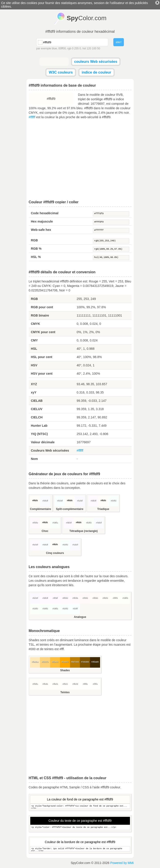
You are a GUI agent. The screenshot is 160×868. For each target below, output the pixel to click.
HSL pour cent (42, 357)
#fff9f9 (85, 598)
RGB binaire (40, 315)
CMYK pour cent (43, 332)
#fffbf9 (95, 598)
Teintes (65, 692)
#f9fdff (45, 544)
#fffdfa (35, 684)
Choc (45, 531)
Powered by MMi (122, 863)
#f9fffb (55, 608)
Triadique (103, 509)
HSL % (36, 257)
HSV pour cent (42, 374)
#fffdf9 (111, 214)
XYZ (34, 384)
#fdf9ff (93, 501)
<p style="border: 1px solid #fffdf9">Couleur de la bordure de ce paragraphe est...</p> (80, 849)
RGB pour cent (42, 307)
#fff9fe (35, 523)
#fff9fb (75, 598)
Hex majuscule (42, 221)
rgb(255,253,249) (111, 241)
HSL (34, 349)
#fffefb (45, 684)
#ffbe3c (55, 662)
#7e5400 (85, 662)
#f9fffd (113, 501)
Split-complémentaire (70, 509)
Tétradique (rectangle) (83, 531)
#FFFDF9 (111, 222)
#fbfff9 (89, 523)
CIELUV (37, 409)
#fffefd (75, 684)
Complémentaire (41, 509)
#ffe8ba (35, 662)
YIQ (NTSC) (39, 434)
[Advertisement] (80, 160)
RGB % (36, 249)
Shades (65, 670)
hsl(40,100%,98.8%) (111, 258)
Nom (34, 459)
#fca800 (65, 662)
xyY (34, 392)
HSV (34, 365)
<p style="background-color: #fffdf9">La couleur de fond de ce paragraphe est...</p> (80, 806)
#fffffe (85, 684)
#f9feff (60, 501)
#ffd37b (45, 662)
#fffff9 (115, 598)
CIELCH (37, 417)
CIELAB (37, 401)
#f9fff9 (45, 608)
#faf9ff (80, 501)
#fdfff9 (125, 598)
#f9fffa (55, 523)
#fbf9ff (35, 598)
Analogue (80, 617)
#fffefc (65, 684)
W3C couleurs (61, 72)
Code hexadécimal (45, 213)
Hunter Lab (39, 426)
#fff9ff (55, 598)
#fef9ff (35, 544)
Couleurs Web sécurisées (50, 450)
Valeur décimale (43, 442)
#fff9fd (65, 598)
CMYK (36, 324)
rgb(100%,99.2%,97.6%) (111, 249)
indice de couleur (96, 72)
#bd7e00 (75, 662)
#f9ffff (75, 608)
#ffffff (32, 117)
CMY (34, 340)
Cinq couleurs (55, 553)
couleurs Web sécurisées (96, 62)
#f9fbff (45, 501)
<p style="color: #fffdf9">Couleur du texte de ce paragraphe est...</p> (80, 828)
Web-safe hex (41, 230)
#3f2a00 (95, 662)
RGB (34, 240)
